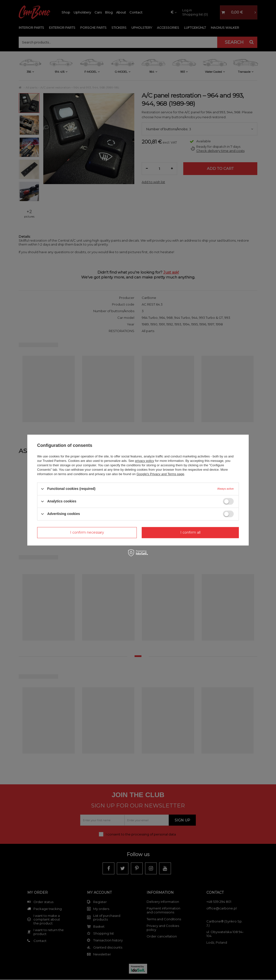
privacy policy (144, 461)
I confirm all (190, 532)
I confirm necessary (87, 532)
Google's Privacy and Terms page (160, 474)
